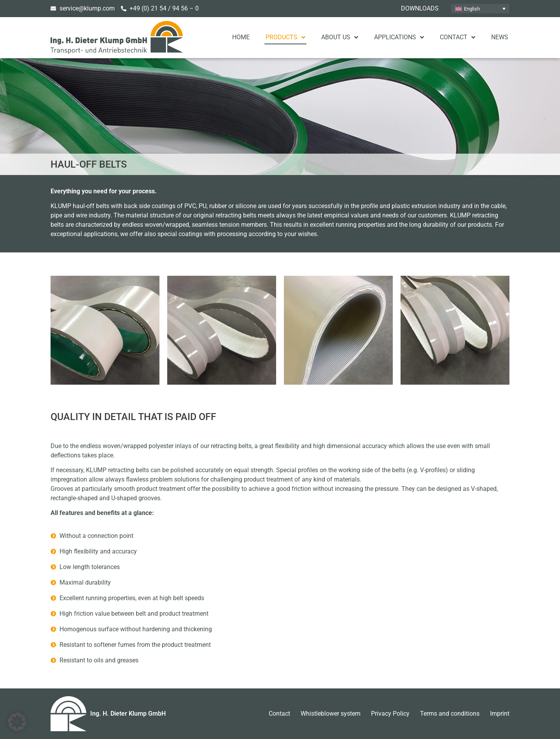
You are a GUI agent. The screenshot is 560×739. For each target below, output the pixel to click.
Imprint (500, 714)
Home (241, 37)
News (500, 37)
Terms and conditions (450, 714)
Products (285, 37)
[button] (17, 722)
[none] (480, 9)
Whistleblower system (331, 714)
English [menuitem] (472, 9)
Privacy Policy (390, 714)
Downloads (420, 8)
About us (340, 37)
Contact (458, 37)
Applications (399, 37)
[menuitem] (480, 9)
